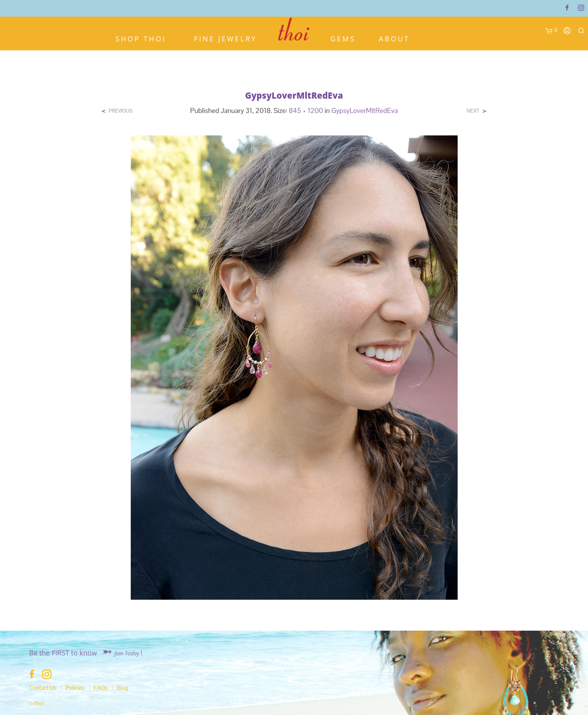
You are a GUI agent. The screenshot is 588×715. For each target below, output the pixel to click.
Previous (121, 111)
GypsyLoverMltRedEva (364, 110)
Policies (75, 688)
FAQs (101, 688)
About (394, 38)
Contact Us (43, 688)
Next (473, 111)
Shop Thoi (141, 38)
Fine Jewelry (225, 38)
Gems (343, 38)
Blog (122, 688)
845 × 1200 (306, 110)
